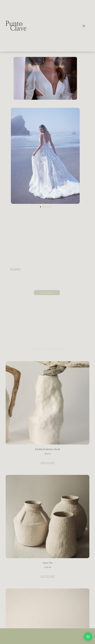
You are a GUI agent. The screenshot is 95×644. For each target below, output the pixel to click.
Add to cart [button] (48, 463)
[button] (84, 26)
